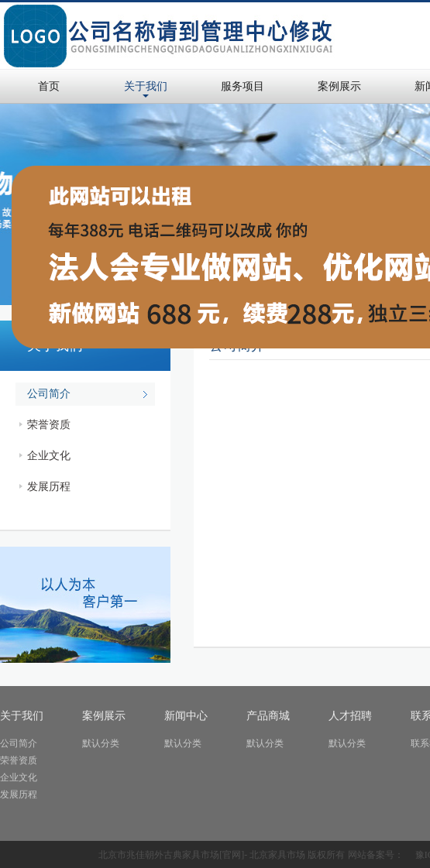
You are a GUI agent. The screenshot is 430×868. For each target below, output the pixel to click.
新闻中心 (186, 716)
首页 (49, 86)
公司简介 (49, 394)
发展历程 (49, 487)
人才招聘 (350, 716)
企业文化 (49, 456)
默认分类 (101, 743)
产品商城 (268, 716)
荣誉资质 (49, 425)
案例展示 (339, 86)
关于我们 (146, 86)
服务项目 (243, 86)
